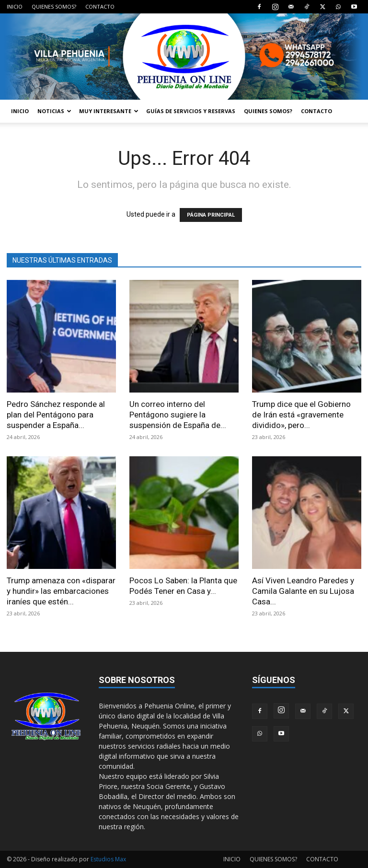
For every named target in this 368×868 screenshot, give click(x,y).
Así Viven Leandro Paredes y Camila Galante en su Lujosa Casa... (303, 591)
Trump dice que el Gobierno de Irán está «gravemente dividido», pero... (301, 415)
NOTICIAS (54, 111)
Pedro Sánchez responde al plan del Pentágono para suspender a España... (56, 415)
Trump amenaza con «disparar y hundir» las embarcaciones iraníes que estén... (61, 591)
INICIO (15, 6)
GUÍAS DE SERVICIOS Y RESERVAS (191, 111)
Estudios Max (108, 859)
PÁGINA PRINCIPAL (211, 215)
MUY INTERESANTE (109, 111)
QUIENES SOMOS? (54, 6)
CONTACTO (100, 6)
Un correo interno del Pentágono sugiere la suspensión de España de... (178, 415)
